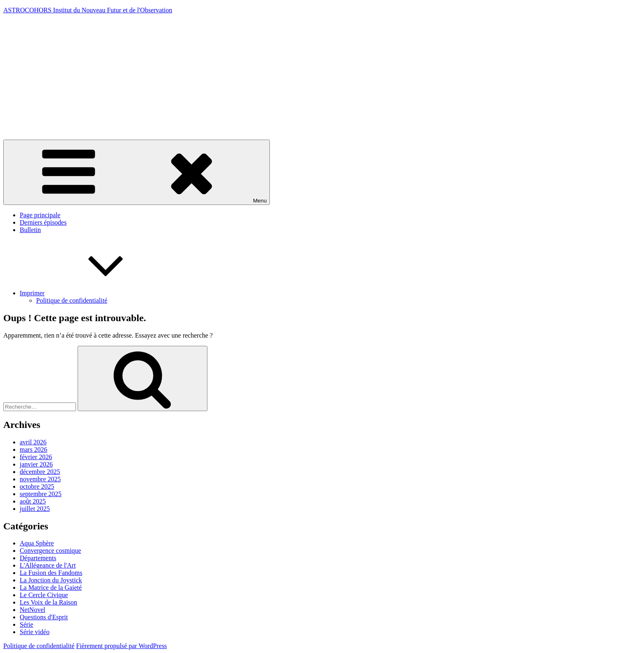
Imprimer (94, 293)
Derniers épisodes (43, 222)
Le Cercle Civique (44, 595)
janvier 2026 (36, 464)
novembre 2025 (40, 479)
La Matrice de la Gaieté (51, 587)
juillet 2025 (35, 509)
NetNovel (32, 610)
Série (26, 624)
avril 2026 (33, 442)
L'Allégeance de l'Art (48, 565)
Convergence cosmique (50, 551)
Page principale (40, 215)
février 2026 (36, 457)
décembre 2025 (40, 472)
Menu (137, 172)
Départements (38, 558)
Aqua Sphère (37, 543)
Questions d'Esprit (44, 617)
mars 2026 (33, 450)
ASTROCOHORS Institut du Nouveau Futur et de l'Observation (88, 10)
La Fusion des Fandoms (51, 573)
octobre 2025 (37, 486)
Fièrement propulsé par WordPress (121, 646)
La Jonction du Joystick (51, 580)
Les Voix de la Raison (48, 602)
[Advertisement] (322, 78)
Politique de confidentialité (72, 300)
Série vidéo (34, 632)
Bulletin (30, 230)
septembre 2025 (41, 494)
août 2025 (33, 501)
